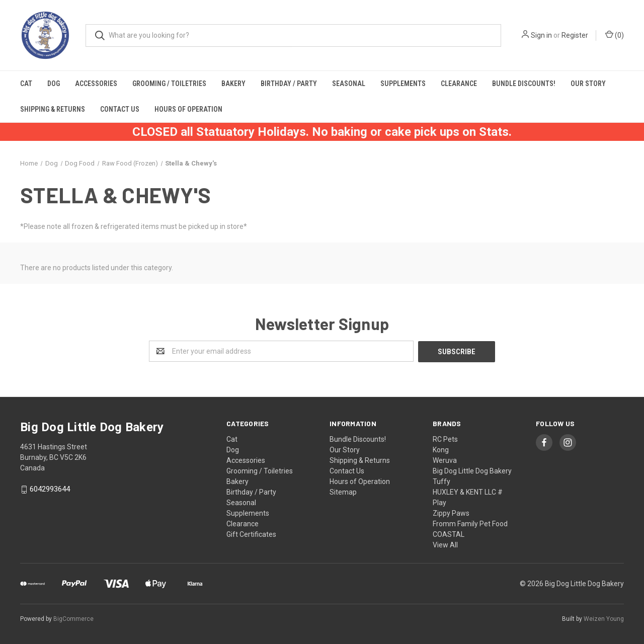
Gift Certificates (251, 534)
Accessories (96, 84)
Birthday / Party (289, 84)
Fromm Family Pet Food (470, 523)
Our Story (588, 84)
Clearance (459, 84)
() (615, 35)
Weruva (445, 460)
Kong (441, 449)
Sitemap (343, 492)
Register (575, 35)
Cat (26, 84)
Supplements (403, 84)
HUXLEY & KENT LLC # (468, 492)
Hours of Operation (188, 109)
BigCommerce (73, 618)
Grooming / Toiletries (169, 84)
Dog (54, 84)
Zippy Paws (451, 513)
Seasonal (349, 84)
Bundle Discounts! (524, 84)
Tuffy (441, 481)
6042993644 (50, 489)
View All (445, 544)
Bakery (233, 84)
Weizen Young (604, 618)
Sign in (541, 35)
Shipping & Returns (53, 109)
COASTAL (449, 534)
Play (439, 502)
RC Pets (445, 439)
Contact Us (120, 109)
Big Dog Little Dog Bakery (472, 470)
